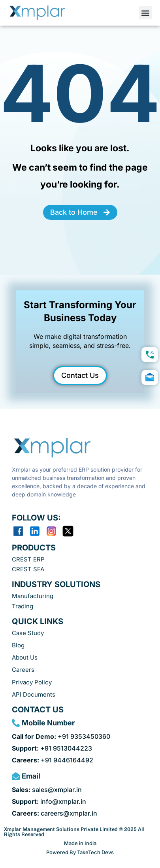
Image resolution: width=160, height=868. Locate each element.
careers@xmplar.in (55, 813)
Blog (18, 645)
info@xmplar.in (49, 801)
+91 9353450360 (61, 736)
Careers (23, 670)
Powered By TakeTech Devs (80, 852)
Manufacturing (33, 596)
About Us (25, 657)
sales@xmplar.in (47, 790)
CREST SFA (28, 569)
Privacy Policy (32, 682)
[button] (146, 13)
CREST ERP (28, 559)
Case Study (28, 633)
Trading (23, 606)
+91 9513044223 (52, 748)
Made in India (80, 843)
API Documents (34, 694)
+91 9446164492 (53, 760)
